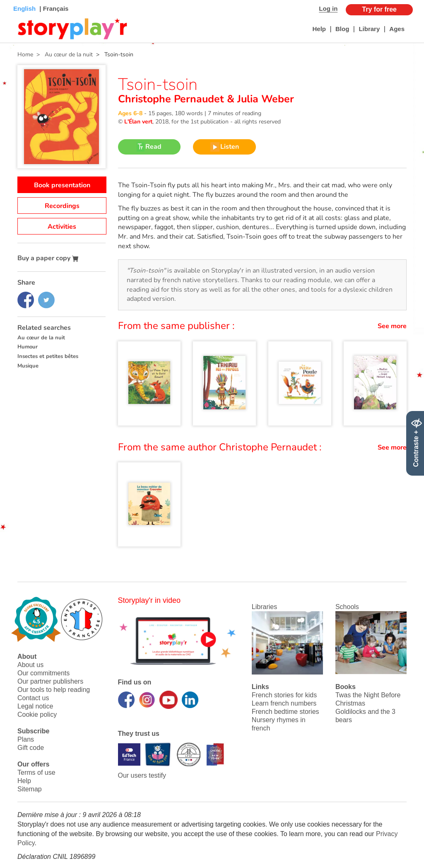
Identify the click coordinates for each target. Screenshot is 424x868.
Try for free (379, 9)
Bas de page (17, 0)
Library (369, 29)
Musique (28, 366)
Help (319, 29)
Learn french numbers (284, 703)
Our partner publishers (50, 681)
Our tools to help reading (54, 690)
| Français (53, 8)
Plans (26, 739)
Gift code (31, 748)
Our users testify (142, 775)
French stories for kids (284, 695)
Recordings (62, 206)
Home (25, 54)
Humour (28, 347)
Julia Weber (264, 99)
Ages (397, 29)
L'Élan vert (138, 122)
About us (30, 665)
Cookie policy (37, 714)
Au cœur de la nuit (41, 338)
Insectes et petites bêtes (48, 356)
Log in (328, 8)
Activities (62, 227)
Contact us (33, 698)
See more (392, 326)
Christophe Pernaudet (172, 99)
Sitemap (30, 789)
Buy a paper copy (48, 258)
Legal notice (35, 706)
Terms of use (36, 772)
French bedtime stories (285, 712)
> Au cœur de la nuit (63, 54)
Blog (342, 29)
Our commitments (43, 673)
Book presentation (62, 185)
